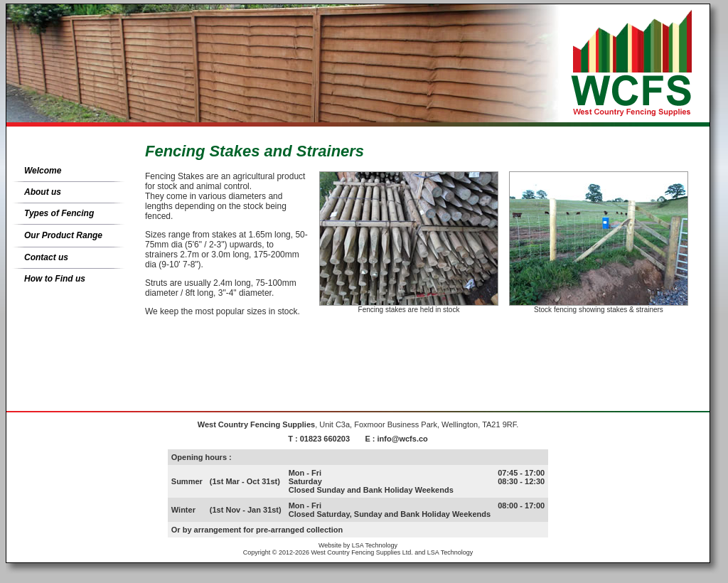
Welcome (43, 171)
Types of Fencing (59, 213)
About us (43, 192)
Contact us (46, 257)
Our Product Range (63, 235)
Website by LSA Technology (358, 545)
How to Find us (55, 279)
